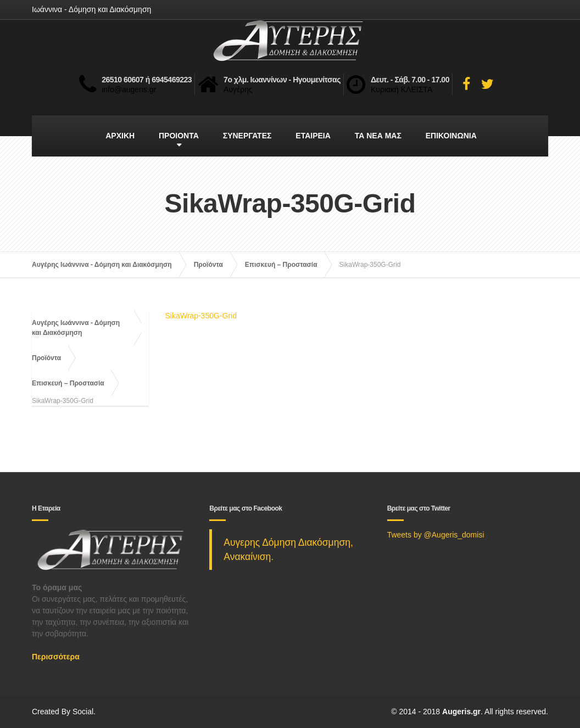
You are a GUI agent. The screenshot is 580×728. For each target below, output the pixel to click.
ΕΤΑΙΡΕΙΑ (313, 136)
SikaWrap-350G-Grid (201, 316)
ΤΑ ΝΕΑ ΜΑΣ (378, 136)
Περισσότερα (56, 657)
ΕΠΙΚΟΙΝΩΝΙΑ (451, 136)
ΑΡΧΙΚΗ (120, 136)
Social (83, 712)
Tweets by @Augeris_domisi (436, 535)
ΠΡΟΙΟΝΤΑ (179, 136)
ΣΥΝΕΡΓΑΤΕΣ (247, 136)
